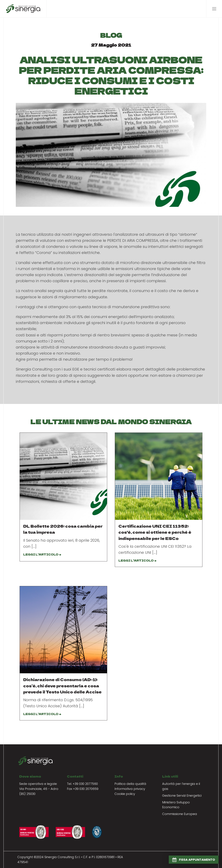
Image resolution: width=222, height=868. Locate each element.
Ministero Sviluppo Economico (176, 805)
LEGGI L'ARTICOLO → (42, 554)
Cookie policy (125, 794)
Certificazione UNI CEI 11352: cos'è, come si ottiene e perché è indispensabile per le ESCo (155, 532)
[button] (194, 860)
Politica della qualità (130, 784)
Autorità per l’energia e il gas (181, 786)
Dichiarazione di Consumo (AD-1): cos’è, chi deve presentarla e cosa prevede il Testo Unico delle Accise (62, 685)
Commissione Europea (180, 814)
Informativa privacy (130, 789)
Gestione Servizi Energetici (182, 796)
